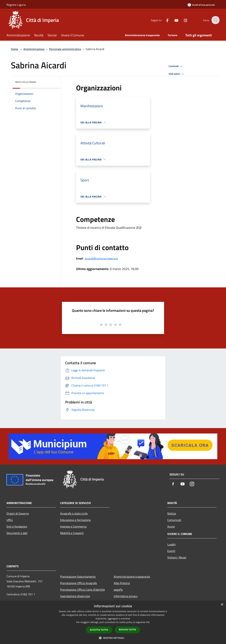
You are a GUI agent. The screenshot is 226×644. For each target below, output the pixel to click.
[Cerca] (215, 20)
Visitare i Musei (177, 557)
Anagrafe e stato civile (74, 513)
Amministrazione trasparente (132, 577)
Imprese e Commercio (73, 526)
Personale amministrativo (65, 49)
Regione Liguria (16, 5)
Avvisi (171, 526)
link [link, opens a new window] (148, 622)
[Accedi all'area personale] (201, 5)
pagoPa (118, 590)
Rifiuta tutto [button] (128, 630)
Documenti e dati (17, 533)
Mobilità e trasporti (72, 533)
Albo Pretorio (122, 583)
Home (14, 49)
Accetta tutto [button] (99, 630)
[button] (113, 638)
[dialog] (113, 622)
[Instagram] (183, 20)
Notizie (172, 513)
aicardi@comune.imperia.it (101, 258)
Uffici (10, 520)
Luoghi (171, 544)
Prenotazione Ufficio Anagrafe (79, 583)
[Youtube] (174, 20)
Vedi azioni (177, 74)
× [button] (222, 605)
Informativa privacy (126, 596)
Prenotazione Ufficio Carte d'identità (82, 590)
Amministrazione (34, 49)
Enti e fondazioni (17, 526)
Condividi (176, 66)
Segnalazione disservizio (75, 596)
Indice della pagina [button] (26, 82)
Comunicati (174, 520)
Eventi (171, 551)
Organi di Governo (18, 513)
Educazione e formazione (75, 520)
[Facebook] (165, 20)
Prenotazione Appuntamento (78, 577)
